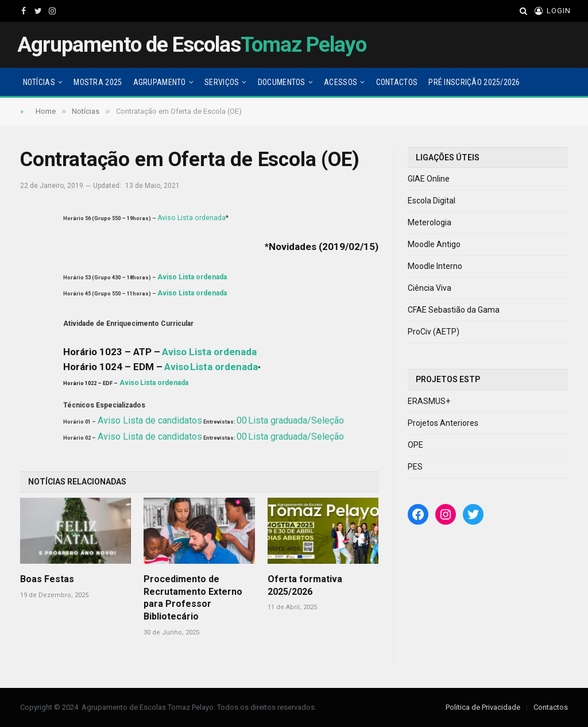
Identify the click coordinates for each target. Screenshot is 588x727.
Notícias (39, 82)
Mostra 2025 (98, 82)
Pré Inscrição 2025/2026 (474, 82)
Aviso (167, 218)
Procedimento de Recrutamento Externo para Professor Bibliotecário (193, 598)
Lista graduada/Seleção (296, 420)
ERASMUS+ (429, 401)
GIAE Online (429, 179)
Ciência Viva (430, 288)
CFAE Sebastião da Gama (454, 310)
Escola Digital (432, 201)
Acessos (341, 82)
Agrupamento (160, 82)
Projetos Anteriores (443, 423)
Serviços (222, 82)
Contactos (397, 82)
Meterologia (430, 222)
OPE (415, 445)
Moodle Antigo (434, 244)
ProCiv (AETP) (434, 332)
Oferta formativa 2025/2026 (305, 585)
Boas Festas (47, 579)
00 (242, 420)
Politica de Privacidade (483, 707)
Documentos (282, 82)
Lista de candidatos (163, 420)
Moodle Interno (435, 266)
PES (415, 467)
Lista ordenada (202, 218)
